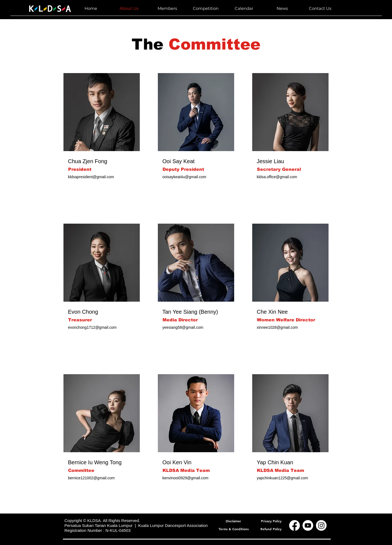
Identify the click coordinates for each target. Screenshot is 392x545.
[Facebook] (294, 525)
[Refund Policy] (271, 529)
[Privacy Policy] (271, 521)
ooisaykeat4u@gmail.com (185, 177)
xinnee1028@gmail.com (277, 327)
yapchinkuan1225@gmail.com (283, 478)
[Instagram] (321, 525)
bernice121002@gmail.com (92, 478)
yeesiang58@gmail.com (183, 327)
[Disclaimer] (234, 521)
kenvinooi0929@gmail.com (185, 478)
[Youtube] (308, 525)
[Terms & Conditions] (234, 529)
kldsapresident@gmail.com (91, 177)
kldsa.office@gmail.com (277, 177)
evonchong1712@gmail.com (92, 327)
